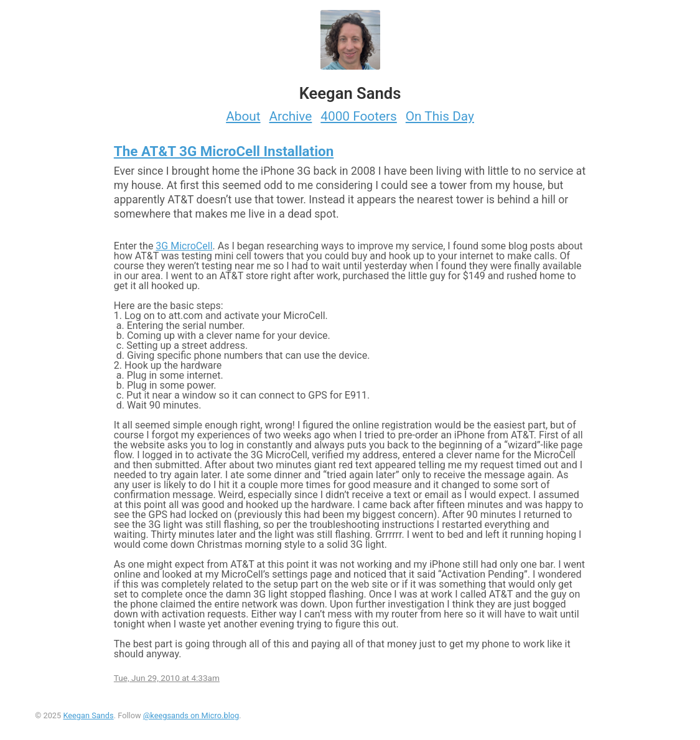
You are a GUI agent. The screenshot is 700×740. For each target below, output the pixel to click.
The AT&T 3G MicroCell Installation (224, 151)
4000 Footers (359, 116)
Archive (291, 116)
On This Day (440, 116)
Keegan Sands (88, 715)
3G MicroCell (184, 246)
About (243, 116)
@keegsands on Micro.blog (191, 715)
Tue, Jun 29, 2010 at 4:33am (167, 678)
